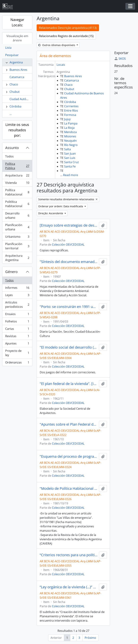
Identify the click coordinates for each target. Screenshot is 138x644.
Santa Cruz (72, 162)
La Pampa (71, 123)
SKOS (120, 59)
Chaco (14, 84)
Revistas (17, 337)
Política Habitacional (17, 192)
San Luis (70, 158)
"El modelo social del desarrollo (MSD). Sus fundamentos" (69, 347)
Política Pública (17, 166)
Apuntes (17, 344)
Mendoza (70, 132)
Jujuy (67, 119)
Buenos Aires (18, 70)
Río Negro (71, 145)
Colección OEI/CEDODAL (68, 245)
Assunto (12, 148)
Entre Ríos (71, 111)
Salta (67, 149)
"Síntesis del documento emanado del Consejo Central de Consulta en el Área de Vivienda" (69, 262)
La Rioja (69, 128)
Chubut (15, 92)
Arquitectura (17, 176)
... (11, 114)
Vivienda (17, 184)
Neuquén (70, 141)
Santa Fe (70, 166)
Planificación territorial (17, 246)
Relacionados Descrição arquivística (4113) (68, 28)
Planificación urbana (17, 227)
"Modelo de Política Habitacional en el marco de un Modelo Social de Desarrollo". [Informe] (69, 489)
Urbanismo (17, 237)
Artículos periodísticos (17, 305)
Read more (71, 175)
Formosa (70, 115)
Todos (9, 156)
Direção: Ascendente (51, 213)
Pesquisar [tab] (12, 55)
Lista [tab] (8, 48)
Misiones (70, 136)
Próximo (90, 638)
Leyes (17, 296)
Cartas (17, 330)
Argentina (16, 62)
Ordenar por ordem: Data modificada (61, 206)
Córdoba (15, 106)
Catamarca (17, 77)
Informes (17, 289)
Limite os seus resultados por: (17, 130)
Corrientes (71, 106)
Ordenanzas (17, 363)
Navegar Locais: (17, 22)
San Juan (70, 154)
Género (11, 272)
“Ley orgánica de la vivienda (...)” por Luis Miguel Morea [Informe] (69, 587)
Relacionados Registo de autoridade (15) (66, 36)
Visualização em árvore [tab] (17, 38)
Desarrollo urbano (17, 216)
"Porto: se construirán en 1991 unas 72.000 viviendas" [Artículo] (69, 307)
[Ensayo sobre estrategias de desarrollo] (69, 225)
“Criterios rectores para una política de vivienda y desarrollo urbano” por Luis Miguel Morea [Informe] (69, 555)
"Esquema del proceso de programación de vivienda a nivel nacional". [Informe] (69, 456)
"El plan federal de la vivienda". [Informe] (69, 384)
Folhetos (17, 322)
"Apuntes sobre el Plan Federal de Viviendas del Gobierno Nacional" (69, 424)
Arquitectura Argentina (17, 258)
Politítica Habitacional (17, 204)
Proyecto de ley (17, 353)
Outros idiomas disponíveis (57, 45)
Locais (61, 65)
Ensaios (17, 315)
